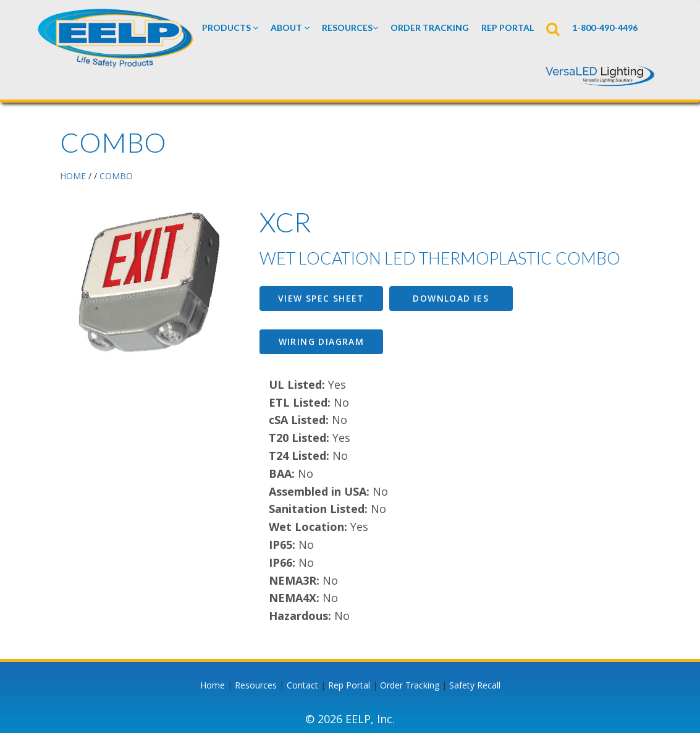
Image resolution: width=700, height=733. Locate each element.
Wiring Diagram (322, 341)
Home (213, 685)
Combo (116, 176)
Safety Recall (475, 685)
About (290, 28)
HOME (73, 176)
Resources (350, 28)
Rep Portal (349, 685)
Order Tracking (430, 28)
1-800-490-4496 (605, 28)
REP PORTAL (508, 28)
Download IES (451, 298)
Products (230, 28)
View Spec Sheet (321, 298)
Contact (302, 685)
